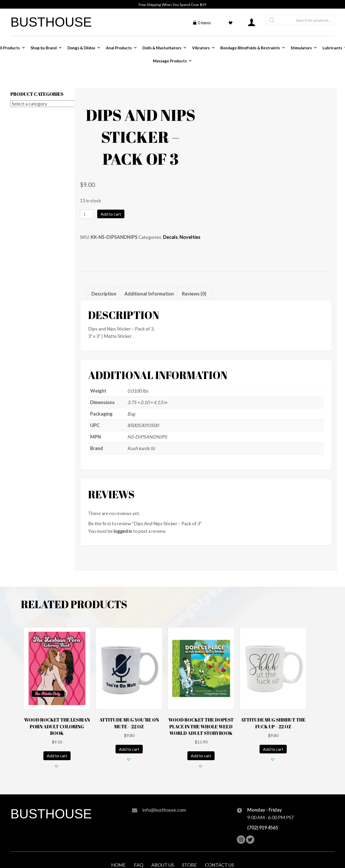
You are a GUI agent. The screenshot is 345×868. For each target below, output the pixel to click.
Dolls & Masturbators (165, 48)
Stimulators (304, 48)
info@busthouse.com (164, 810)
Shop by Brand (46, 48)
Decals (170, 237)
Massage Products (172, 61)
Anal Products (122, 48)
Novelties (190, 237)
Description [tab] (104, 294)
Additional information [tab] (149, 294)
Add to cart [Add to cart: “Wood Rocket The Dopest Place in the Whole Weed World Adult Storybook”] (201, 756)
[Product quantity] (87, 214)
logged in (123, 531)
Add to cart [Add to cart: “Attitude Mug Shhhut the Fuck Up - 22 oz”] (273, 749)
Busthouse (51, 22)
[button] (57, 767)
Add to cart (111, 214)
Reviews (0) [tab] (194, 294)
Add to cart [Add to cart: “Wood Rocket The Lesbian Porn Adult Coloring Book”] (57, 756)
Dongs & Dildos (84, 48)
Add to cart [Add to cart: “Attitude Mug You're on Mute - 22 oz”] (129, 749)
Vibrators (204, 48)
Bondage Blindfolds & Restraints (253, 48)
